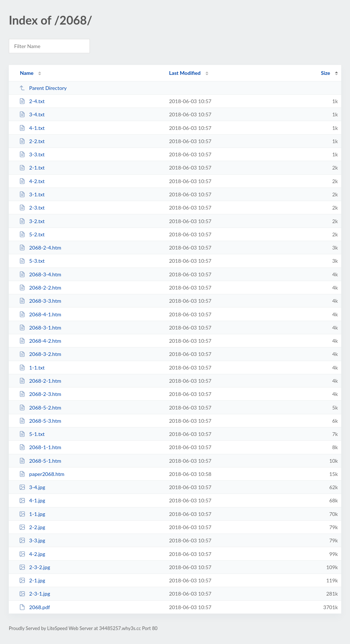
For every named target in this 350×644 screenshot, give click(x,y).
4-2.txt (32, 181)
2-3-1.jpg (34, 594)
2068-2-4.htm (40, 248)
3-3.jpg (32, 540)
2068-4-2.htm (40, 341)
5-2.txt (32, 234)
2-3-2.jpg (34, 567)
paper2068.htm (42, 474)
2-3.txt (32, 208)
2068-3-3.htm (40, 301)
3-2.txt (32, 221)
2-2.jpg (32, 527)
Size (326, 73)
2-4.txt (32, 101)
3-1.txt (32, 194)
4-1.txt (32, 128)
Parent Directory (43, 88)
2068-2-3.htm (40, 394)
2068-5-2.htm (40, 407)
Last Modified (185, 73)
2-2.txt (32, 141)
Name (27, 73)
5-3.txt (32, 261)
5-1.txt (32, 434)
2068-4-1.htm (40, 314)
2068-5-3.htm (40, 421)
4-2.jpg (32, 554)
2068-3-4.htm (40, 274)
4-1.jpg (32, 500)
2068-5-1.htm (40, 461)
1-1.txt (32, 368)
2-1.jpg (32, 580)
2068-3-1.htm (40, 328)
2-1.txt (32, 168)
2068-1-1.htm (40, 447)
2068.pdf (34, 607)
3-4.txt (32, 114)
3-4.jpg (32, 487)
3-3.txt (32, 154)
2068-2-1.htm (40, 381)
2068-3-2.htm (40, 354)
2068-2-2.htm (40, 288)
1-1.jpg (32, 514)
